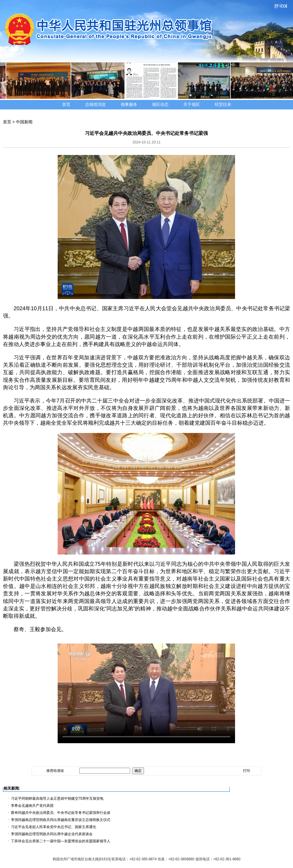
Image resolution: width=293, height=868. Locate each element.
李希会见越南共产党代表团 (32, 806)
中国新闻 (24, 122)
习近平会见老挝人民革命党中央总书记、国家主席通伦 (54, 827)
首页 (66, 104)
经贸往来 (223, 104)
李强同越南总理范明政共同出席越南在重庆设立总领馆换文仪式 (61, 820)
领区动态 (160, 104)
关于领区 (192, 104)
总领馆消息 (95, 104)
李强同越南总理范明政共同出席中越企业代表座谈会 (52, 834)
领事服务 (129, 104)
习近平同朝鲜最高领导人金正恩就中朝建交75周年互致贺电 (57, 799)
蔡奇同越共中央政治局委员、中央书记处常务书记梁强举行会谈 (61, 813)
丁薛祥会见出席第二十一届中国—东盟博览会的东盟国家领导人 (61, 841)
